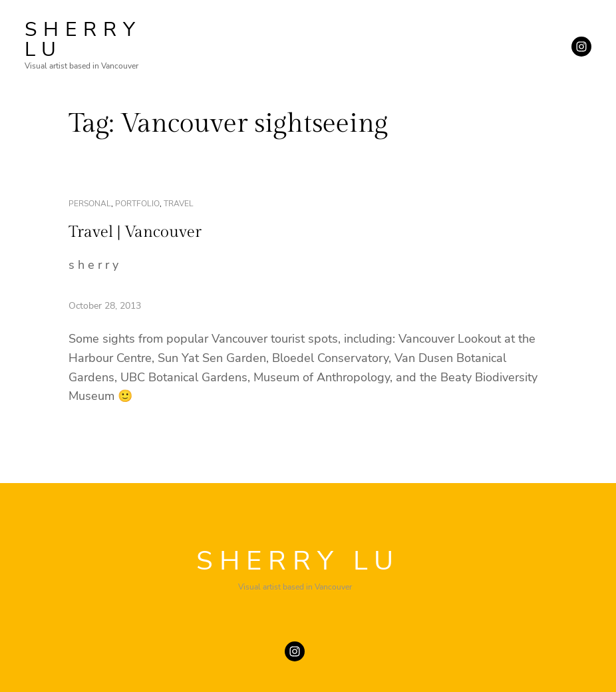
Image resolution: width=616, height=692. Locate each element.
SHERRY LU (83, 40)
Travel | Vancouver (135, 232)
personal (90, 204)
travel (179, 204)
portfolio (137, 204)
